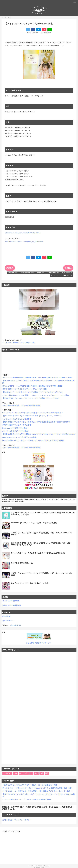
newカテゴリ (42, 273)
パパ (21, 773)
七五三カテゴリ (56, 275)
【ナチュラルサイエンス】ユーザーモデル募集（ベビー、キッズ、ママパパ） (32, 416)
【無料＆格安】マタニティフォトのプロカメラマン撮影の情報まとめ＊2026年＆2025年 (36, 422)
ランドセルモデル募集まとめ (22, 563)
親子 (47, 773)
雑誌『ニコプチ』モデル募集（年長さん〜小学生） (30, 583)
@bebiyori (7, 616)
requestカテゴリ (54, 273)
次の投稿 (10, 268)
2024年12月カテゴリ (28, 273)
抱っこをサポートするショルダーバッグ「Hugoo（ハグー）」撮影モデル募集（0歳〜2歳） (38, 788)
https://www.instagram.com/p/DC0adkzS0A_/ (23, 233)
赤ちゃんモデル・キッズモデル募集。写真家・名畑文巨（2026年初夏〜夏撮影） (33, 386)
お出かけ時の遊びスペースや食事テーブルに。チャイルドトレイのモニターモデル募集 (36, 395)
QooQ (42, 867)
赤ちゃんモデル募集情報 (31, 406)
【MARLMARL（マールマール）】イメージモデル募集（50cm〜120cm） (31, 398)
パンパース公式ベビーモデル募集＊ (16, 431)
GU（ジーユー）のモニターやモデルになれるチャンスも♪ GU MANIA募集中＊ (33, 413)
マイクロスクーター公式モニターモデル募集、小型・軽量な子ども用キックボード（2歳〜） (38, 378)
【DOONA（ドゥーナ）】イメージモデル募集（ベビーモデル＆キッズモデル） (33, 392)
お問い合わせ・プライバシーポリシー (17, 820)
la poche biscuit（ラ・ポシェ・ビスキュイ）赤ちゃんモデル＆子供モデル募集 (33, 440)
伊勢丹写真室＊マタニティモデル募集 (17, 425)
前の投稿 (68, 268)
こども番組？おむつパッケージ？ (39, 643)
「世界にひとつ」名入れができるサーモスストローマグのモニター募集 (30, 785)
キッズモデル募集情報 (11, 406)
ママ (31, 773)
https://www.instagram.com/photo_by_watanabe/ (24, 242)
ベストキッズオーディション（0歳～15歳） (19, 343)
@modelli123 (8, 621)
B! (38, 30)
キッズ (15, 773)
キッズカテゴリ (67, 273)
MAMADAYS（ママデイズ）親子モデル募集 (19, 437)
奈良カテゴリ (68, 275)
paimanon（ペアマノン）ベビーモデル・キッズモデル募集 (34, 523)
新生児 (37, 773)
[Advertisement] (39, 708)
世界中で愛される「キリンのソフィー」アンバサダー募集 (25, 389)
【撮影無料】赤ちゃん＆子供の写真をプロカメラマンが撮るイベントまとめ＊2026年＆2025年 (39, 434)
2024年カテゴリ (14, 273)
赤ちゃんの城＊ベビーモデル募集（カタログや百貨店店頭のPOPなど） (38, 553)
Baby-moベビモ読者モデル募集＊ (15, 428)
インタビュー (7, 773)
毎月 (42, 773)
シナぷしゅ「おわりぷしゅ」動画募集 (17, 419)
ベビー (26, 773)
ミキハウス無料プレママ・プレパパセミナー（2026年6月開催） (27, 800)
